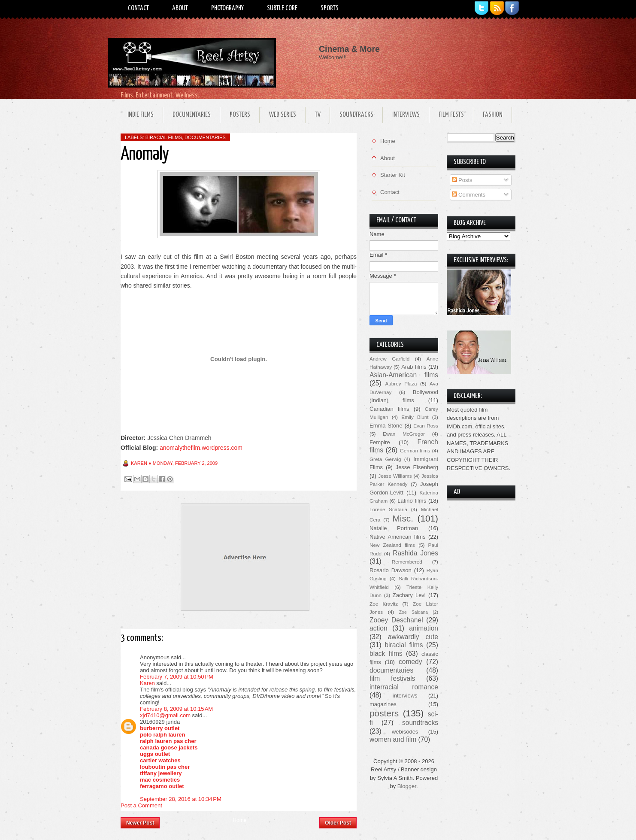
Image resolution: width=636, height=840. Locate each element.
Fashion (493, 115)
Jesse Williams (395, 476)
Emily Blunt (415, 417)
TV (318, 115)
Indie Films (141, 115)
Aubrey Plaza (401, 384)
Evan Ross (426, 426)
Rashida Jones (415, 553)
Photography (227, 8)
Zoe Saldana (413, 612)
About (180, 8)
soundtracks (420, 723)
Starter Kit (393, 175)
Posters (240, 115)
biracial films (164, 137)
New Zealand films (392, 545)
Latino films (412, 501)
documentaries (205, 137)
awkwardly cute (413, 637)
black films (386, 654)
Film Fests (451, 115)
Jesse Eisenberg (417, 467)
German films (415, 450)
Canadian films (389, 409)
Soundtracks (356, 115)
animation (424, 628)
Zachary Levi (409, 595)
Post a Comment (141, 805)
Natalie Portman (394, 528)
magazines (383, 704)
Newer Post (140, 823)
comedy (410, 662)
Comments (469, 195)
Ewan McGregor (404, 434)
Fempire (380, 442)
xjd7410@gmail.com (165, 715)
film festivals (392, 678)
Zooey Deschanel (396, 620)
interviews (405, 696)
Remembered (407, 562)
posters (384, 713)
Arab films (414, 367)
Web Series (283, 115)
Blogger (407, 786)
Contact (138, 8)
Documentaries (192, 115)
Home (239, 820)
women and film (393, 739)
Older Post (338, 823)
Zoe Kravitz (384, 604)
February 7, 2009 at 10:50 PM (177, 677)
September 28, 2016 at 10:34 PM (181, 799)
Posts (462, 180)
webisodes (405, 732)
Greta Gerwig (385, 459)
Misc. (403, 518)
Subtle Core (282, 8)
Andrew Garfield (389, 359)
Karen (147, 683)
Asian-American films (404, 375)
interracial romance (404, 687)
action (379, 628)
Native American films (398, 537)
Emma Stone (386, 426)
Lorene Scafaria (388, 509)
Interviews (406, 115)
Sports (330, 8)
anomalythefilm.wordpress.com (201, 448)
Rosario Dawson (391, 570)
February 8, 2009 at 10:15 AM (176, 709)
